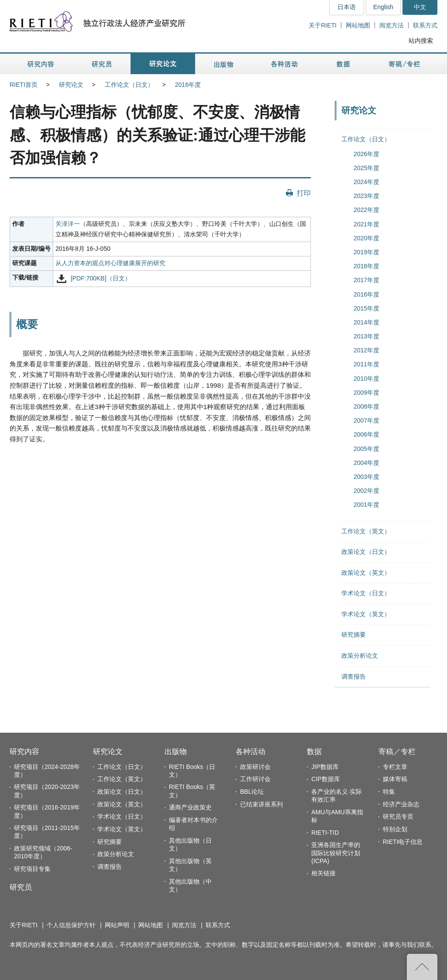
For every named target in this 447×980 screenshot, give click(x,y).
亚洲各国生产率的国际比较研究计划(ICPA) (336, 853)
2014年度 (366, 322)
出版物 (176, 752)
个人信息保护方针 (71, 925)
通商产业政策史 (190, 807)
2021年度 (366, 224)
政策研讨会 (255, 767)
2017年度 (366, 280)
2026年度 (366, 154)
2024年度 (366, 182)
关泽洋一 (68, 224)
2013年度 (366, 336)
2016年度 (188, 85)
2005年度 (366, 449)
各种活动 (251, 752)
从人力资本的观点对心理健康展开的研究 (110, 263)
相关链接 (323, 873)
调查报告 (354, 676)
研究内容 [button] (41, 64)
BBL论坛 (252, 792)
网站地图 (358, 25)
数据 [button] (344, 64)
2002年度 (366, 491)
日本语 (347, 7)
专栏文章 (395, 767)
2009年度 (366, 393)
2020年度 (366, 238)
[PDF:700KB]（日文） (101, 278)
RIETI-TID (325, 833)
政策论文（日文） (366, 552)
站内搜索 (421, 41)
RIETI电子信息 (403, 842)
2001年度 (366, 505)
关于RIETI (323, 25)
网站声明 (117, 925)
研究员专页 (398, 816)
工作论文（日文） (129, 85)
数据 (314, 752)
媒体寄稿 (395, 779)
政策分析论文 (360, 656)
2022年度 (366, 210)
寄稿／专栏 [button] (404, 64)
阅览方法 (392, 25)
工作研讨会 (255, 779)
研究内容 (24, 752)
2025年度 (366, 168)
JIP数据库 (325, 767)
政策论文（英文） (366, 573)
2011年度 (366, 364)
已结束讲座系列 (261, 804)
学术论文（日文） (366, 593)
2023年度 (366, 196)
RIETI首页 (24, 85)
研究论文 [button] (163, 64)
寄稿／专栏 (397, 752)
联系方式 (425, 25)
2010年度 (366, 379)
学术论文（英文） (366, 614)
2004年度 (366, 463)
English (383, 7)
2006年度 (366, 434)
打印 (304, 193)
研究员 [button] (102, 64)
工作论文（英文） (366, 531)
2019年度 (366, 252)
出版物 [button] (223, 64)
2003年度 (366, 477)
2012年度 (366, 350)
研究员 (21, 887)
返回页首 (422, 967)
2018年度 (366, 266)
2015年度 (366, 308)
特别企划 (395, 829)
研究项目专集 (32, 869)
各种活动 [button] (284, 64)
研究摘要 (354, 635)
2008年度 (366, 406)
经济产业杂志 (401, 804)
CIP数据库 (325, 779)
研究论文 (71, 85)
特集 (389, 792)
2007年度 (366, 420)
